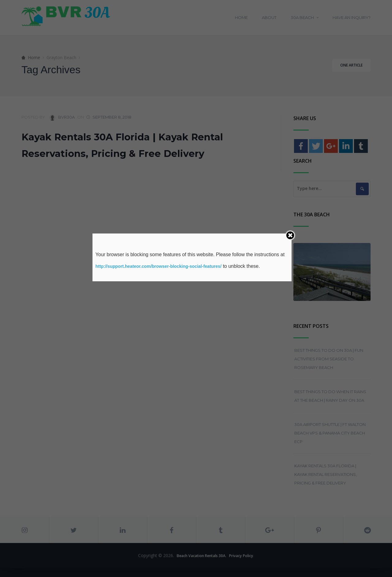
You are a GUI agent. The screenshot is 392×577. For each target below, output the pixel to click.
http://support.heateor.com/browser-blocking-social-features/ (166, 266)
